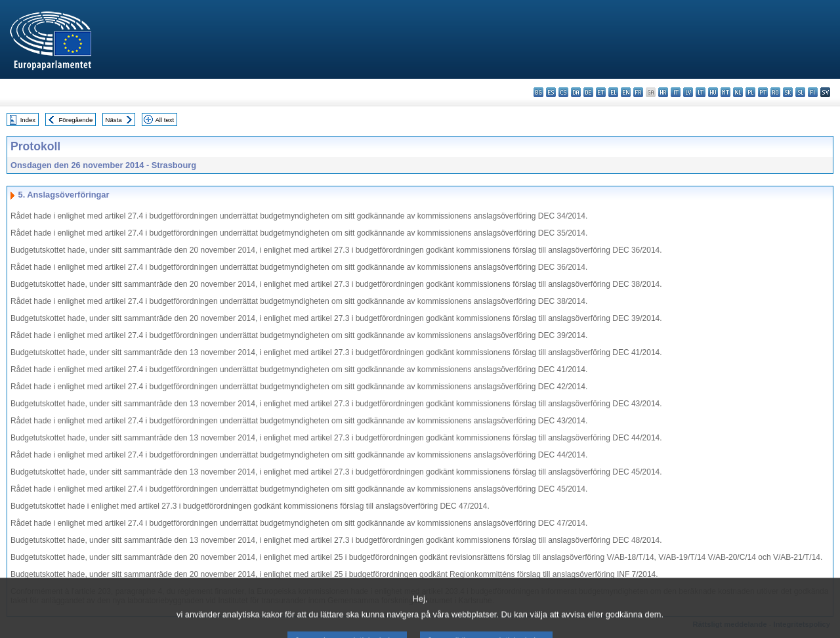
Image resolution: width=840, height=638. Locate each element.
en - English (626, 92)
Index (28, 120)
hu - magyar (713, 92)
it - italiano (676, 92)
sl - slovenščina (800, 92)
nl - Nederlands (738, 92)
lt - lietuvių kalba (701, 92)
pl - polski (750, 92)
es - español (551, 92)
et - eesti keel (601, 92)
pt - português (763, 92)
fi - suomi (813, 92)
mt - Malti (725, 92)
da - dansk (576, 92)
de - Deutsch (588, 92)
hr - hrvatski (663, 92)
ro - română (775, 92)
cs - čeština (563, 92)
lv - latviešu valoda (688, 92)
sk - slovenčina (788, 92)
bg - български (538, 92)
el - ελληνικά (613, 92)
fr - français (638, 92)
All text (164, 120)
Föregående (76, 120)
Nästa (114, 120)
